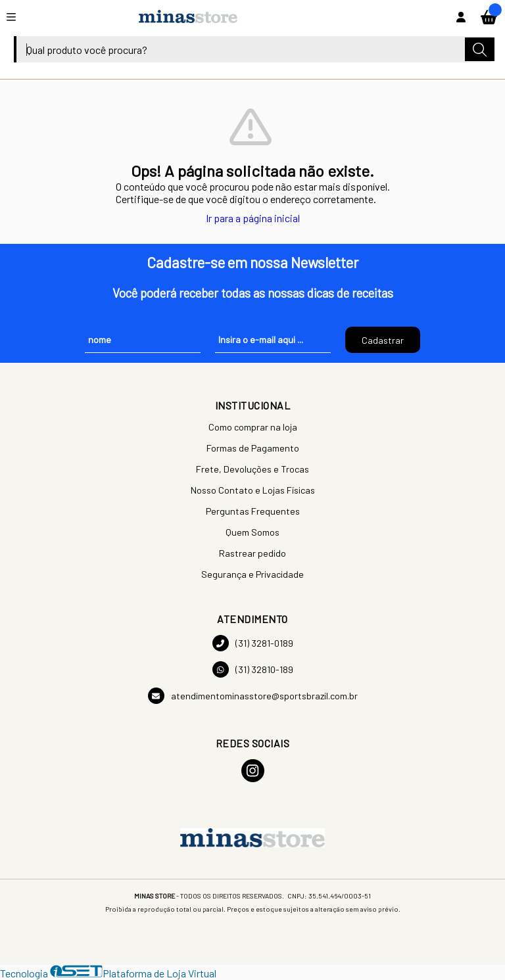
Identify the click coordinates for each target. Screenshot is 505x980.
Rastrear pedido (252, 553)
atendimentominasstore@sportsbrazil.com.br (253, 696)
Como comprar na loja (253, 427)
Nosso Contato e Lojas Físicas (253, 490)
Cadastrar (383, 340)
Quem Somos (252, 532)
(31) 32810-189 (253, 669)
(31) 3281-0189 (253, 643)
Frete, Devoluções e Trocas (252, 469)
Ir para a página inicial (253, 218)
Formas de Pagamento (253, 448)
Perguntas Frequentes (253, 511)
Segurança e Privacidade (252, 574)
